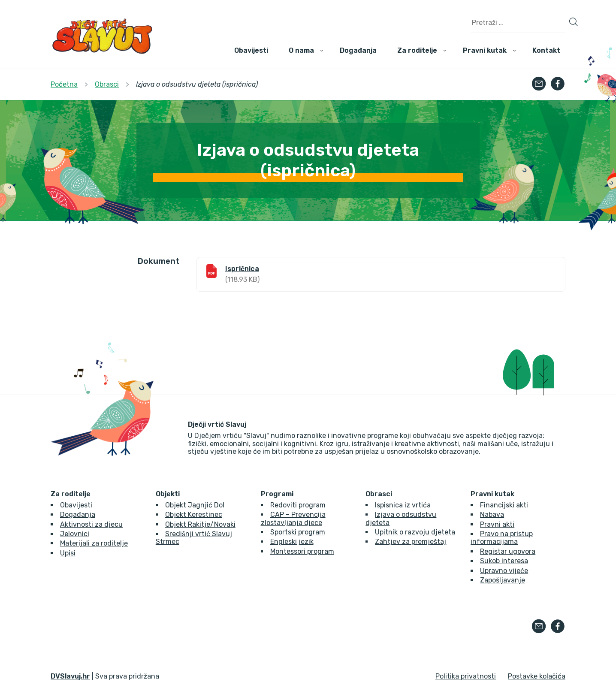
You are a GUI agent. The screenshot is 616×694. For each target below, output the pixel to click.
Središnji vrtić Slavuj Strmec (194, 538)
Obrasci (379, 494)
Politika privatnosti (466, 676)
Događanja (358, 50)
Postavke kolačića (537, 676)
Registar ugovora (508, 551)
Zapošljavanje (503, 580)
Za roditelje (417, 50)
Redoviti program (298, 505)
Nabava (492, 514)
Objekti (168, 494)
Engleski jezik (292, 542)
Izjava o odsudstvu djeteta (401, 518)
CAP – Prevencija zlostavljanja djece (293, 518)
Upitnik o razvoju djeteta (415, 532)
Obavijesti (251, 50)
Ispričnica (242, 269)
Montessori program (302, 551)
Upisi (68, 553)
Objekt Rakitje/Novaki (200, 524)
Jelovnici (75, 534)
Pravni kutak (485, 50)
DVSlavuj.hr (70, 676)
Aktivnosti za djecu (91, 524)
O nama (301, 50)
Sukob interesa (504, 561)
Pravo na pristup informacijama (502, 538)
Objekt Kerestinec (194, 514)
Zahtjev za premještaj (411, 542)
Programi (277, 494)
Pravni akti (497, 524)
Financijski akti (504, 505)
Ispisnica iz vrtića (403, 505)
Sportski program (298, 532)
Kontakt (546, 50)
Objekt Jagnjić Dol (195, 505)
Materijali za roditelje (94, 543)
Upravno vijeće (504, 571)
